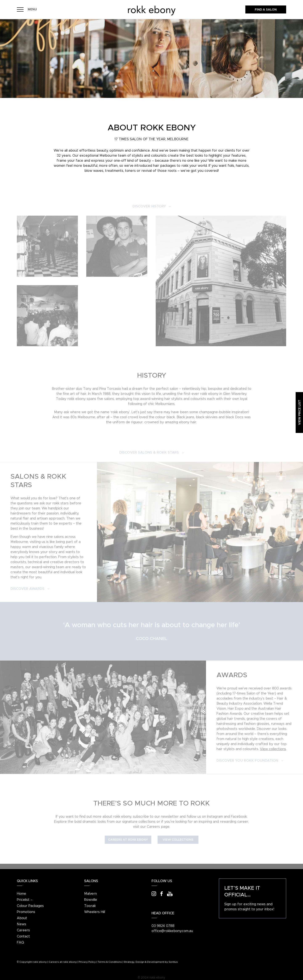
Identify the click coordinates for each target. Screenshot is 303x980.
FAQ (20, 943)
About (22, 918)
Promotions (26, 912)
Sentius (173, 962)
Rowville (91, 900)
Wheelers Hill (95, 912)
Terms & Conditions (110, 962)
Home (21, 894)
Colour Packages (30, 906)
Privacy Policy (87, 962)
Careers (23, 930)
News (21, 924)
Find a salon (266, 10)
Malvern (90, 894)
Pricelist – (25, 900)
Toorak (90, 906)
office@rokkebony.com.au (172, 931)
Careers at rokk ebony (63, 962)
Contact (23, 936)
